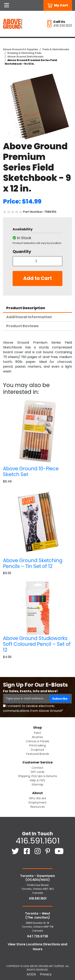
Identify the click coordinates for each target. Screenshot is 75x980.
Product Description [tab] (26, 308)
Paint (37, 733)
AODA (31, 974)
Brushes (38, 737)
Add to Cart (37, 278)
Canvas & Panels (37, 741)
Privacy (46, 974)
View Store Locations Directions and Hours (37, 947)
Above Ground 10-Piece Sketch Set (31, 471)
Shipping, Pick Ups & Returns (38, 776)
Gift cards (37, 772)
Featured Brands (38, 754)
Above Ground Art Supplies (20, 49)
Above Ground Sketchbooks (25, 57)
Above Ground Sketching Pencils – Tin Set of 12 (33, 563)
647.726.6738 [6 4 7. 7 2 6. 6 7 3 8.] (38, 936)
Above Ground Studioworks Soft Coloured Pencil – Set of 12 (37, 644)
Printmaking (37, 745)
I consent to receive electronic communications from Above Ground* (33, 708)
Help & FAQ (37, 780)
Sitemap (37, 784)
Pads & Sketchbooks (56, 49)
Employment (38, 802)
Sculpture (37, 750)
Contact (37, 768)
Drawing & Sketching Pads (24, 53)
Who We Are (38, 798)
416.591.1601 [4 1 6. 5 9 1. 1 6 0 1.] (38, 841)
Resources (38, 807)
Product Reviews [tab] (22, 326)
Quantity (22, 252)
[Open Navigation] (7, 5)
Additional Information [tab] (29, 317)
